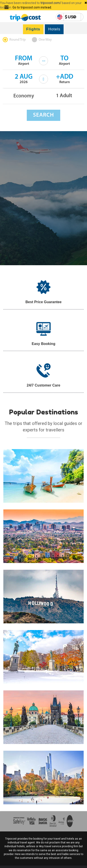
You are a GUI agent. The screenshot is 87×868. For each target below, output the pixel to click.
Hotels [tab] (54, 29)
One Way (45, 40)
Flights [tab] (33, 29)
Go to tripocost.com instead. (32, 7)
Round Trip (18, 40)
